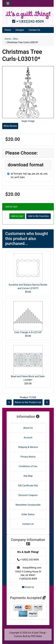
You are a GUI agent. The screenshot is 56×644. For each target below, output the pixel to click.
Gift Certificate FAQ (28, 486)
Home (8, 30)
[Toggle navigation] (8, 3)
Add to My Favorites (38, 216)
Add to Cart (17, 216)
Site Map (28, 476)
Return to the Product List (28, 402)
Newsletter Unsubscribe (28, 505)
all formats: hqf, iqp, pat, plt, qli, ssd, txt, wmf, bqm (29, 175)
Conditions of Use (28, 466)
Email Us (28, 587)
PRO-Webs (36, 636)
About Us (28, 428)
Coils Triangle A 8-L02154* (28, 332)
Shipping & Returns (28, 447)
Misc (16, 39)
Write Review (10, 126)
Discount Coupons (28, 495)
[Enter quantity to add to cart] (7, 216)
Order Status (28, 514)
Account (28, 437)
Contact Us (34, 30)
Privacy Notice (28, 457)
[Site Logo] (28, 15)
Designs (20, 30)
